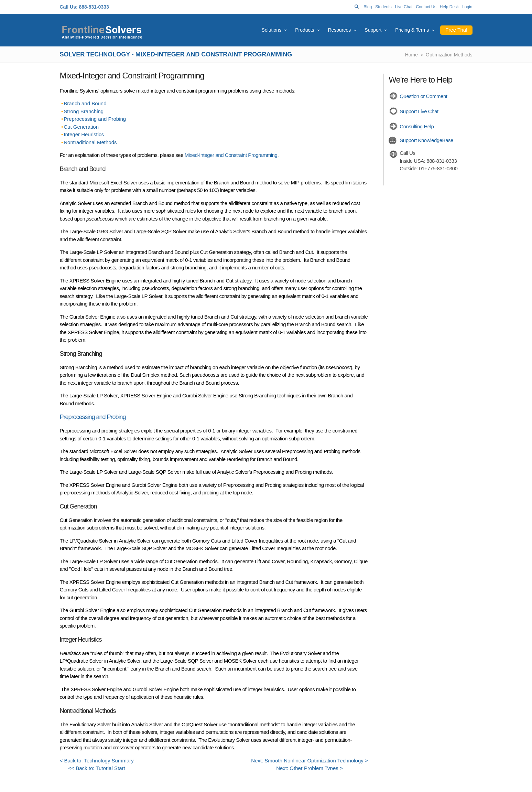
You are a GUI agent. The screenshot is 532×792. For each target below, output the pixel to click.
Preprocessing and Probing (95, 119)
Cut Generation (81, 127)
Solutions (272, 30)
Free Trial (456, 30)
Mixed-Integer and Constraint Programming (231, 155)
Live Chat (404, 7)
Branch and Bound (85, 103)
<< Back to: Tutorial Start (97, 768)
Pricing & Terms (412, 30)
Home (411, 55)
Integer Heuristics (84, 134)
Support (373, 30)
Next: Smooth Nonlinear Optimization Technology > (310, 761)
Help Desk (449, 7)
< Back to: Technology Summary (97, 761)
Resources (339, 30)
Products (305, 30)
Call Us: (69, 7)
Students (383, 7)
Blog (368, 7)
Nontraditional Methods (90, 142)
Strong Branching (84, 111)
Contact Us (426, 7)
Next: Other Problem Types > (310, 768)
